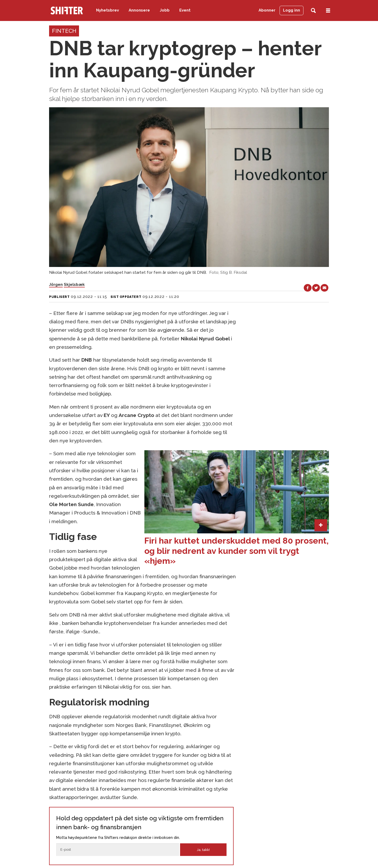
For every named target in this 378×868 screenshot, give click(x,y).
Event (185, 10)
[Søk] (313, 11)
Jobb (165, 10)
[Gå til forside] (67, 10)
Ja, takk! (203, 850)
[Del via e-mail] (324, 288)
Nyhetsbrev (107, 10)
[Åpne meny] (328, 11)
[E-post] (118, 850)
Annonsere (139, 10)
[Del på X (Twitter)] (316, 288)
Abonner (267, 10)
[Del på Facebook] (308, 288)
